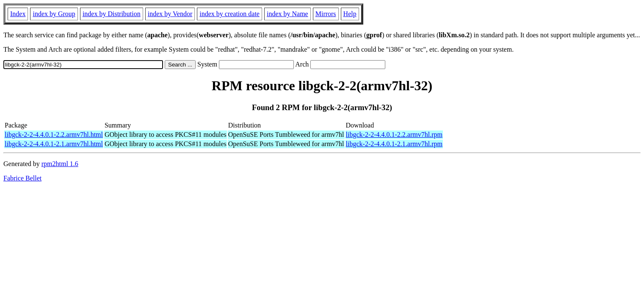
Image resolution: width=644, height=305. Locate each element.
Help (350, 14)
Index (18, 14)
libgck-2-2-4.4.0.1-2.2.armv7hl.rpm (394, 134)
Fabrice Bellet (22, 178)
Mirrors (326, 14)
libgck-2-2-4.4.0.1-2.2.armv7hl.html (54, 134)
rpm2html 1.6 (60, 164)
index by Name (287, 14)
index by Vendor (170, 14)
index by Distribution (112, 14)
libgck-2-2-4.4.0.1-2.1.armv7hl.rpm (394, 144)
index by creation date (229, 14)
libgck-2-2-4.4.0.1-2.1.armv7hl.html (54, 144)
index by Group (54, 14)
